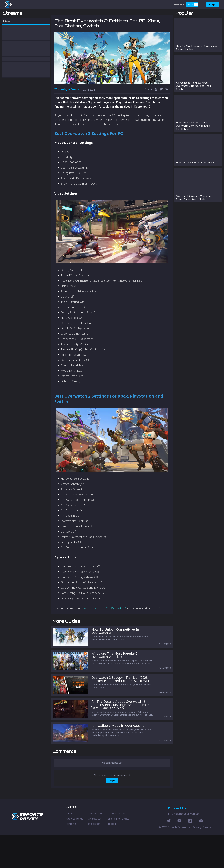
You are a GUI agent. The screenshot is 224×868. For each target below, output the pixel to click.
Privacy (197, 861)
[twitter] (161, 106)
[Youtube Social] (179, 855)
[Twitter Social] (169, 855)
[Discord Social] (190, 855)
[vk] (167, 106)
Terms (207, 861)
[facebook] (156, 106)
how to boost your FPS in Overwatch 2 (104, 625)
